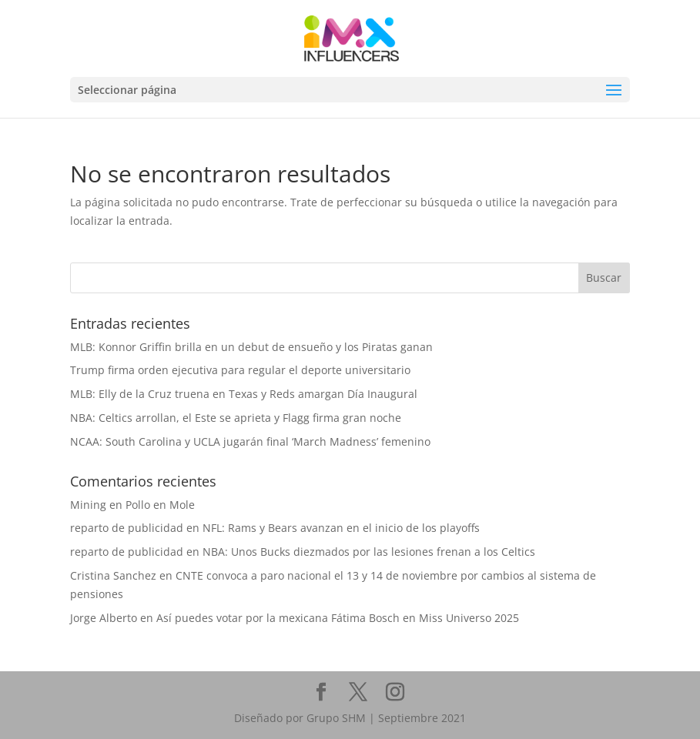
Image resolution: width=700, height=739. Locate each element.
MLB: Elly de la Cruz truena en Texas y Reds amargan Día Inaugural (244, 394)
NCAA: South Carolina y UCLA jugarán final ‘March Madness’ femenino (250, 441)
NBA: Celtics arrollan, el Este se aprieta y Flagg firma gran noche (236, 418)
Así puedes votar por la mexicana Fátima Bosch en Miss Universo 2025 (338, 618)
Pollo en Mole (160, 505)
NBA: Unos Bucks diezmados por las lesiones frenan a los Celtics (369, 552)
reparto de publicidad (127, 528)
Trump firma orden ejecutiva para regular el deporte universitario (240, 370)
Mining (88, 505)
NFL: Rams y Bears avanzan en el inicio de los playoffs (341, 528)
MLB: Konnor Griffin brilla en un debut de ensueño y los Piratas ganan (251, 347)
